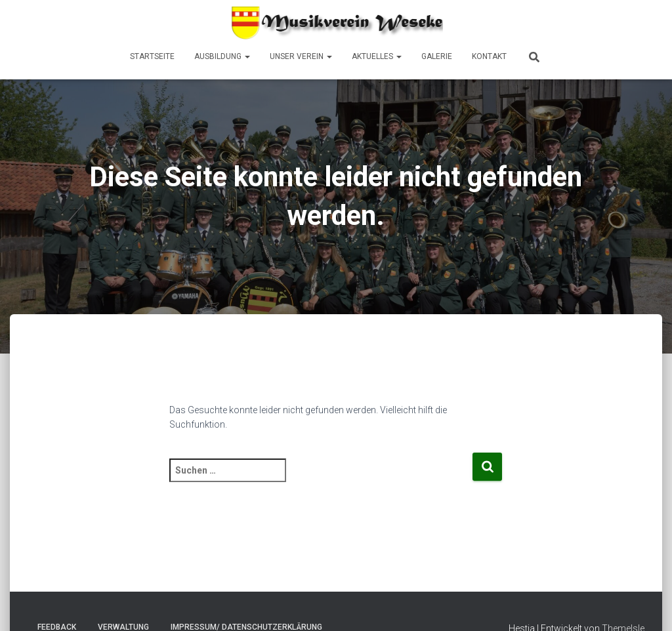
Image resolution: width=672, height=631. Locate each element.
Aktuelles (377, 56)
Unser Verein (301, 56)
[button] (247, 56)
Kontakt (489, 56)
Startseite (152, 56)
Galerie (437, 56)
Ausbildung (222, 56)
